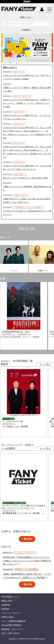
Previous (3, 47)
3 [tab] (19, 63)
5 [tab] (31, 63)
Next (52, 47)
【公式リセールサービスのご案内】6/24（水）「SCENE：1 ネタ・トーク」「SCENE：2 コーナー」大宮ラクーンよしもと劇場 (27, 103)
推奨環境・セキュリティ (13, 629)
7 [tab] (42, 63)
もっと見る (45, 364)
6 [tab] (36, 63)
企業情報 (5, 605)
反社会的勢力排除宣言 (12, 625)
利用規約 (5, 609)
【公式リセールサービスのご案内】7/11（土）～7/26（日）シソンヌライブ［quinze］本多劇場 (27, 77)
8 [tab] (48, 63)
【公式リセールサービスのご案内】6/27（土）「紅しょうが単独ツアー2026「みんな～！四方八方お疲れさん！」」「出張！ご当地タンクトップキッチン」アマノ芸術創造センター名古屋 (27, 133)
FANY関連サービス (10, 597)
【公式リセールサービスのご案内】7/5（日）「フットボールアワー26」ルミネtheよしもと (27, 117)
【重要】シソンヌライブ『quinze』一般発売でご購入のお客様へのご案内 (27, 89)
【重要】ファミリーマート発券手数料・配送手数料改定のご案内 (27, 188)
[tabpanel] (27, 48)
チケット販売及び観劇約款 (14, 621)
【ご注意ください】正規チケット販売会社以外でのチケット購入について (27, 213)
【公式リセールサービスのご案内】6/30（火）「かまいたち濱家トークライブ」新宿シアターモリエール (27, 168)
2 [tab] (13, 63)
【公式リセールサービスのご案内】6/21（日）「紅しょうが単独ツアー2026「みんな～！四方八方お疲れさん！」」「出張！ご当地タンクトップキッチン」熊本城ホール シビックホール (27, 152)
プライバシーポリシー (12, 613)
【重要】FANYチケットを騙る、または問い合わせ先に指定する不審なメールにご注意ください (27, 201)
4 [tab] (25, 63)
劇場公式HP (7, 601)
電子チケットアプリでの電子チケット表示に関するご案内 (25, 178)
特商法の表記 (7, 617)
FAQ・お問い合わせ (11, 633)
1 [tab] (8, 63)
